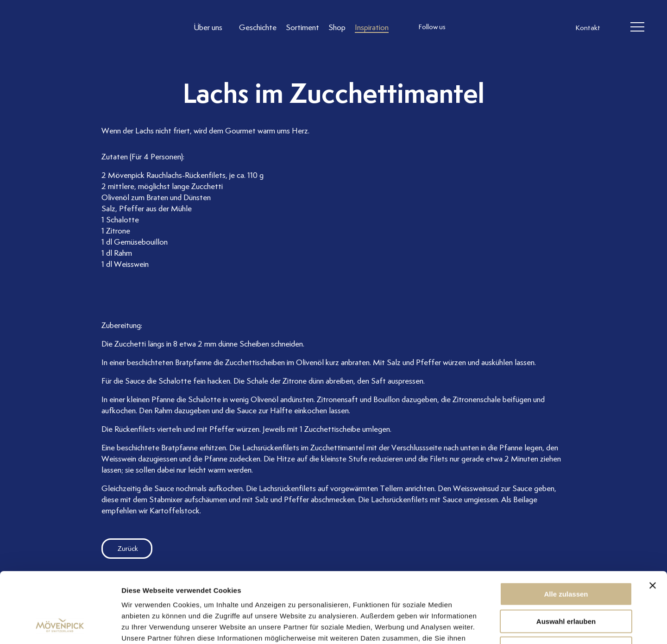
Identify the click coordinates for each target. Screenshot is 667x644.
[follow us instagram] (465, 27)
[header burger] (637, 27)
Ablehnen (566, 585)
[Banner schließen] (653, 522)
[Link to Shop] (337, 27)
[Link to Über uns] (212, 27)
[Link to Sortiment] (302, 27)
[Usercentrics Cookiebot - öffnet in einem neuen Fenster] (60, 626)
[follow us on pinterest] (520, 27)
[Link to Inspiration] (372, 27)
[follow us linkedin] (502, 27)
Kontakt (588, 28)
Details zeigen (493, 626)
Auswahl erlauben (566, 558)
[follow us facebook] (483, 27)
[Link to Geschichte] (258, 27)
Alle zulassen (566, 531)
